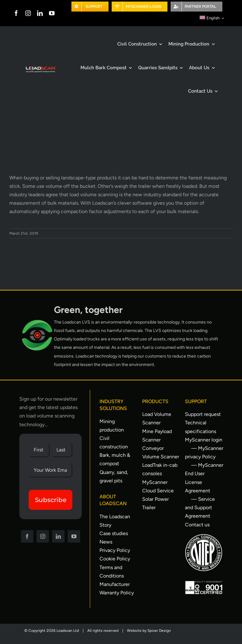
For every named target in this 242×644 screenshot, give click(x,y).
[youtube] (52, 13)
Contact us (197, 525)
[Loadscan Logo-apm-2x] (41, 68)
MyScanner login (204, 440)
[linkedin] (40, 13)
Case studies (114, 533)
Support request (203, 414)
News (106, 542)
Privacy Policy (115, 550)
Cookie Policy (115, 559)
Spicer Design (159, 631)
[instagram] (28, 13)
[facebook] (16, 13)
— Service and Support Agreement (200, 507)
